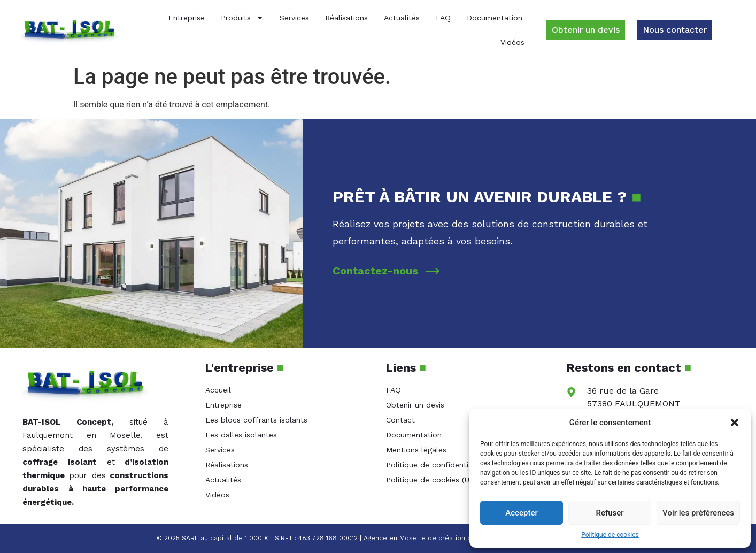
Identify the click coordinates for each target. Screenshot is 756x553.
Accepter (521, 513)
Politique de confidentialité (435, 465)
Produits (242, 18)
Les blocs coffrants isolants (256, 420)
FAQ (443, 18)
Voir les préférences (698, 513)
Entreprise (187, 18)
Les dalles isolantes (241, 435)
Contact (400, 420)
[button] (735, 423)
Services (294, 18)
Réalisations (346, 18)
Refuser (610, 513)
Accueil (218, 390)
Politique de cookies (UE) (431, 480)
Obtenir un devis (415, 405)
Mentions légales (416, 450)
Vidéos (512, 42)
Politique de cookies (610, 535)
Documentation (495, 18)
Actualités (402, 18)
